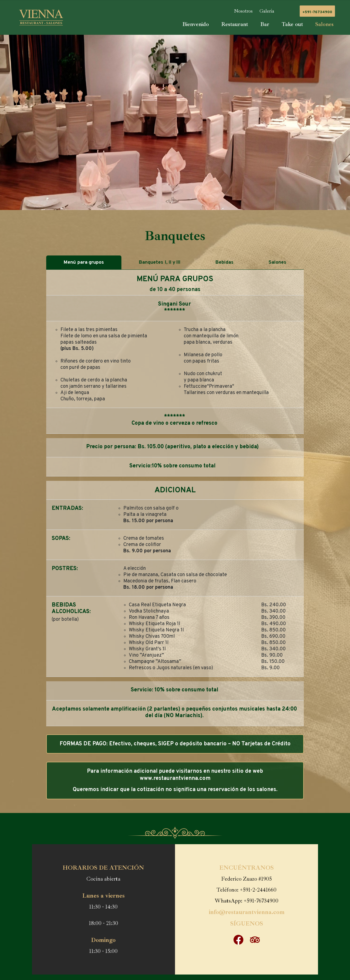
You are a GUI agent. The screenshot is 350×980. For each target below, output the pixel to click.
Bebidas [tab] (225, 262)
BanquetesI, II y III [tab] (160, 262)
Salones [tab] (278, 262)
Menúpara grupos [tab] (84, 262)
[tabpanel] (175, 498)
